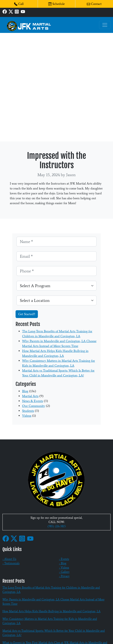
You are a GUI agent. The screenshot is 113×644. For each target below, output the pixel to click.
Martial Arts (30, 396)
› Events (64, 559)
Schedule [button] (56, 4)
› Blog (63, 563)
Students (28, 411)
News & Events (33, 401)
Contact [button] (94, 4)
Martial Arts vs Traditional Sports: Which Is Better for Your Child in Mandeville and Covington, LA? (54, 633)
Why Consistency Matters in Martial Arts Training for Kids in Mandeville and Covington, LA (50, 621)
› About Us (9, 559)
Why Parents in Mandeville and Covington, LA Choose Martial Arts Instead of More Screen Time (53, 602)
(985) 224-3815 (57, 526)
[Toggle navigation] (105, 25)
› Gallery (64, 572)
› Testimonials (11, 563)
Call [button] (19, 4)
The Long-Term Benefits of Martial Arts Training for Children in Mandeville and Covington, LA (51, 590)
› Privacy (64, 576)
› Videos (64, 568)
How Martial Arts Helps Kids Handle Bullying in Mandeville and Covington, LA (51, 611)
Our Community (34, 406)
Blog (25, 391)
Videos (27, 416)
